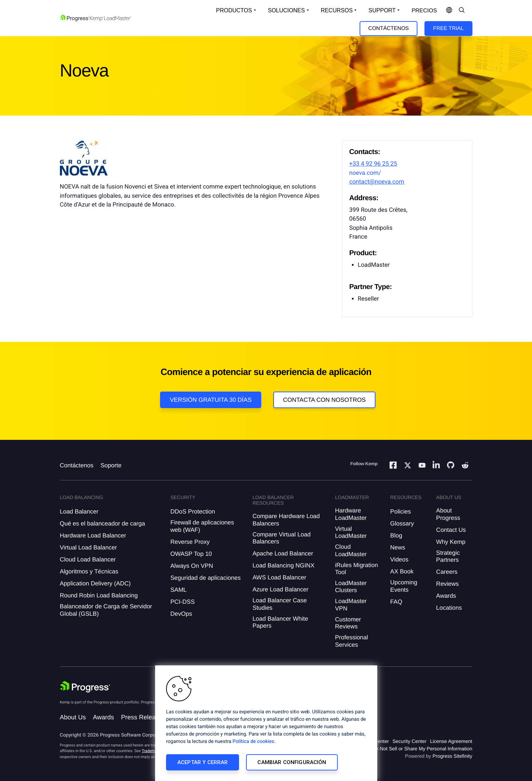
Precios (424, 11)
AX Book (402, 571)
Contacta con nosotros (325, 400)
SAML (178, 590)
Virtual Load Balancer (88, 548)
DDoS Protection (193, 512)
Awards (446, 596)
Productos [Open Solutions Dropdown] (234, 10)
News (398, 548)
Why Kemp (451, 542)
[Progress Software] (85, 687)
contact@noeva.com (377, 182)
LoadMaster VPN (351, 605)
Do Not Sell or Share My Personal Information (422, 749)
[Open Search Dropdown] (462, 11)
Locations (449, 608)
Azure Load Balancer (280, 589)
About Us (73, 717)
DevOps (181, 614)
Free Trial (448, 28)
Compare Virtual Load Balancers (282, 538)
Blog (396, 536)
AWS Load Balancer (279, 577)
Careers (447, 572)
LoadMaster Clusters (351, 587)
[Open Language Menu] (449, 11)
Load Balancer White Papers (280, 622)
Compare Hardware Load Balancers (286, 520)
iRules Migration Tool (356, 569)
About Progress (448, 514)
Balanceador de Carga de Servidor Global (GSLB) (106, 610)
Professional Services (351, 641)
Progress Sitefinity (452, 756)
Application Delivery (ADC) (95, 583)
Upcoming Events (404, 586)
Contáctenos (389, 28)
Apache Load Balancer (283, 554)
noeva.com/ (365, 173)
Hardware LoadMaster (351, 514)
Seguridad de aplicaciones (205, 578)
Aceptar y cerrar (203, 762)
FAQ (396, 602)
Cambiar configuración (292, 762)
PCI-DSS (182, 602)
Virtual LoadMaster (351, 532)
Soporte (111, 465)
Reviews (447, 584)
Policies (401, 512)
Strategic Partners (448, 556)
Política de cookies (253, 742)
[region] (266, 723)
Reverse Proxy (190, 542)
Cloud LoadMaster (351, 550)
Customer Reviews (348, 623)
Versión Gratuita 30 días (211, 400)
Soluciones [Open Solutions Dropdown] (286, 10)
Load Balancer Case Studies (280, 604)
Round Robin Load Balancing (99, 595)
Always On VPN (192, 566)
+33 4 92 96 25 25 (373, 164)
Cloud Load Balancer (88, 559)
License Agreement (451, 741)
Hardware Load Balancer (93, 536)
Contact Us (451, 530)
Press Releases (143, 717)
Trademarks (152, 751)
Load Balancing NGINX (283, 565)
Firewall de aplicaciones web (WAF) (202, 526)
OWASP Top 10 (191, 554)
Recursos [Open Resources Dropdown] (337, 10)
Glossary (402, 524)
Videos (399, 559)
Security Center (409, 741)
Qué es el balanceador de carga (103, 524)
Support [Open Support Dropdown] (382, 10)
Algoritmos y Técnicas (89, 571)
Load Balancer (79, 512)
